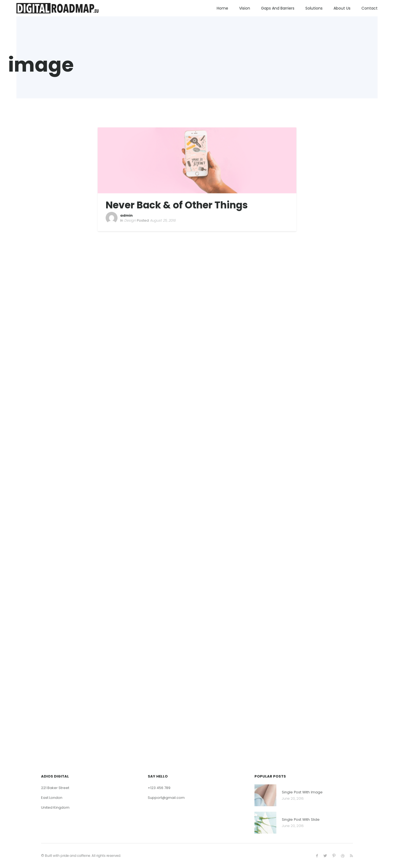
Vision (245, 8)
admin (128, 215)
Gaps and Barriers (278, 8)
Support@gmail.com (166, 798)
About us (342, 8)
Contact (370, 8)
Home (222, 8)
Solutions (314, 8)
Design (132, 219)
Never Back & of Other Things (177, 204)
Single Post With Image (302, 793)
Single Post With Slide (301, 820)
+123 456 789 (159, 788)
